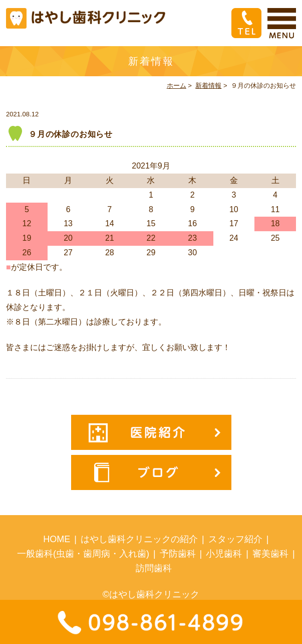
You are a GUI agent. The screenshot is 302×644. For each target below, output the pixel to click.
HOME (57, 539)
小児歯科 (224, 554)
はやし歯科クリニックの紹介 (139, 539)
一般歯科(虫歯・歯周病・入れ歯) (83, 554)
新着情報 (208, 86)
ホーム (177, 86)
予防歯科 (178, 554)
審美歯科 (270, 554)
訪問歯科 (154, 568)
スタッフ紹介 (235, 539)
